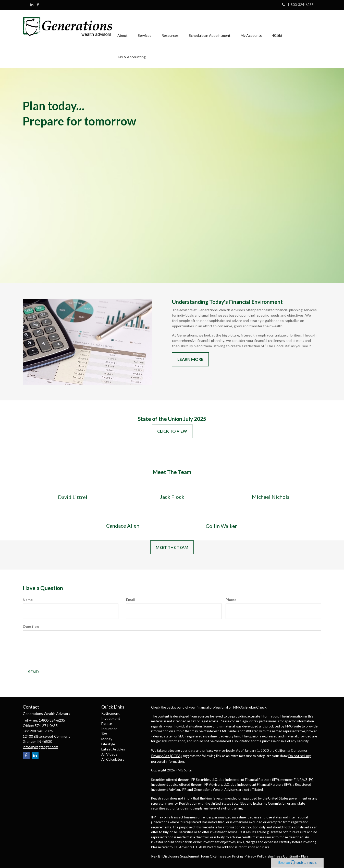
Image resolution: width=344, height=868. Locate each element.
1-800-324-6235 (298, 4)
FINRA (299, 779)
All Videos (109, 754)
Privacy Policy (255, 856)
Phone (231, 600)
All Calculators (113, 759)
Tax (104, 734)
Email (131, 600)
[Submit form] (33, 672)
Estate (107, 724)
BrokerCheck (256, 707)
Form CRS (209, 856)
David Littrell (73, 497)
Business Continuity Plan (288, 856)
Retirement (110, 713)
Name (28, 600)
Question (31, 626)
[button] (122, 28)
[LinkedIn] (32, 5)
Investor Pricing (231, 856)
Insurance (109, 729)
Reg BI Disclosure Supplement (175, 856)
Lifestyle (108, 744)
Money (107, 739)
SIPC (310, 779)
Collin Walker (221, 526)
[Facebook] (38, 5)
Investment (111, 718)
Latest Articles (113, 749)
